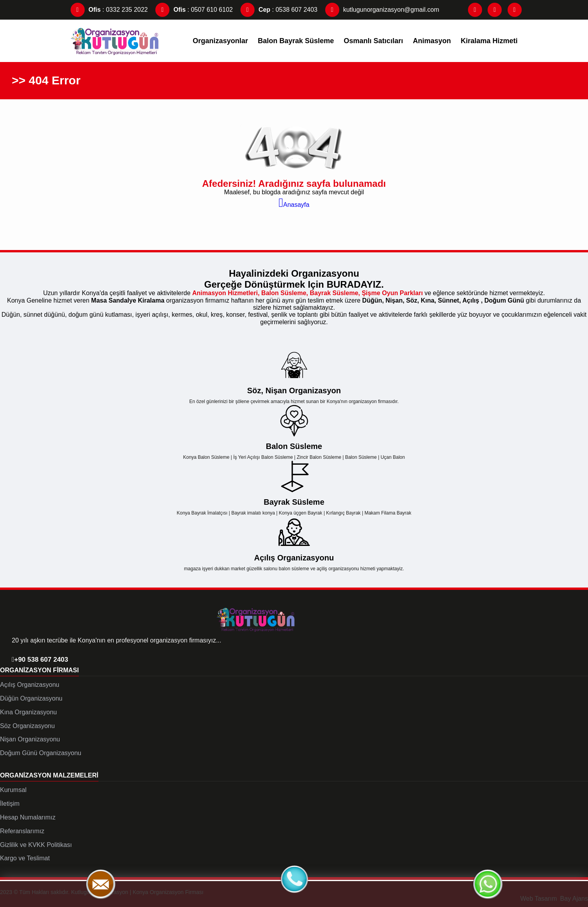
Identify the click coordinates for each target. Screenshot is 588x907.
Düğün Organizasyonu (31, 698)
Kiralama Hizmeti (489, 41)
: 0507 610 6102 (194, 10)
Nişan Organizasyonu (30, 739)
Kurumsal (13, 790)
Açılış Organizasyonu (30, 685)
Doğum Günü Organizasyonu (41, 753)
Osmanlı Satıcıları (373, 41)
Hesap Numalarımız (28, 817)
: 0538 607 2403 (279, 10)
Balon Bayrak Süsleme (296, 41)
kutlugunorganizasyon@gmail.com (382, 10)
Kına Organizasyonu (28, 712)
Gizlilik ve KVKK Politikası (36, 845)
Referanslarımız (22, 831)
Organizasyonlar (220, 41)
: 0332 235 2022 (109, 10)
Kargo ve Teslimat (25, 858)
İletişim (10, 804)
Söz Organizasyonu (27, 726)
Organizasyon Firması (39, 670)
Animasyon (432, 41)
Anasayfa (294, 205)
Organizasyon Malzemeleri (49, 775)
